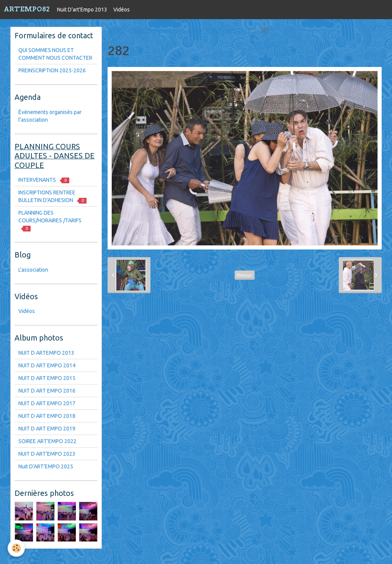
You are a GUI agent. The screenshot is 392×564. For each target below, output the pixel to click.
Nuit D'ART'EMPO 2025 (46, 466)
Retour (245, 275)
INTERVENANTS (44, 180)
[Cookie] (16, 548)
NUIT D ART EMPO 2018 (47, 416)
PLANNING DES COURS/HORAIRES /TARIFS (50, 221)
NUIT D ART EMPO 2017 (47, 403)
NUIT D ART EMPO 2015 (47, 378)
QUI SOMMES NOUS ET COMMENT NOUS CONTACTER (55, 54)
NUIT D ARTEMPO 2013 (46, 353)
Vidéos (122, 10)
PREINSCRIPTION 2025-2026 (52, 70)
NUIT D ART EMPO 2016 (222, 31)
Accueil (116, 31)
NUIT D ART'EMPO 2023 (47, 454)
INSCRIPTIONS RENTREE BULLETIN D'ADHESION (52, 196)
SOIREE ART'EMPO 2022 (47, 441)
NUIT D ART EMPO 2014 (47, 365)
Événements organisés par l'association (50, 116)
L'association (33, 270)
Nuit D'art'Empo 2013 (82, 10)
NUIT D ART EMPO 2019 (47, 429)
